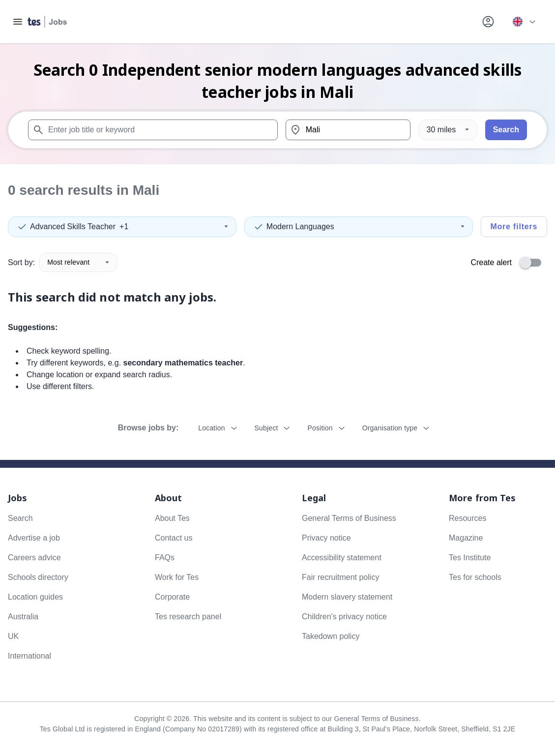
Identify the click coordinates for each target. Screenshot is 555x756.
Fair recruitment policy (340, 577)
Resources (467, 518)
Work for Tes (177, 577)
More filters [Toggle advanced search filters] (514, 227)
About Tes (172, 518)
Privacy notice (326, 538)
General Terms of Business (349, 518)
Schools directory (38, 577)
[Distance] (448, 130)
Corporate (172, 597)
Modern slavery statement (347, 597)
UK (13, 636)
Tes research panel (188, 617)
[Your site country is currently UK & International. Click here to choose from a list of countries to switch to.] (524, 22)
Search (506, 130)
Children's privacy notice (344, 617)
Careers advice (34, 558)
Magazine (466, 538)
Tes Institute (470, 558)
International (29, 656)
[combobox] (153, 130)
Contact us (174, 538)
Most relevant (78, 262)
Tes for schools (475, 577)
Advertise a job (34, 538)
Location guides (35, 597)
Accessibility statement (342, 558)
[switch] (533, 263)
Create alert (491, 262)
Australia (23, 617)
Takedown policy (331, 636)
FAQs (165, 558)
